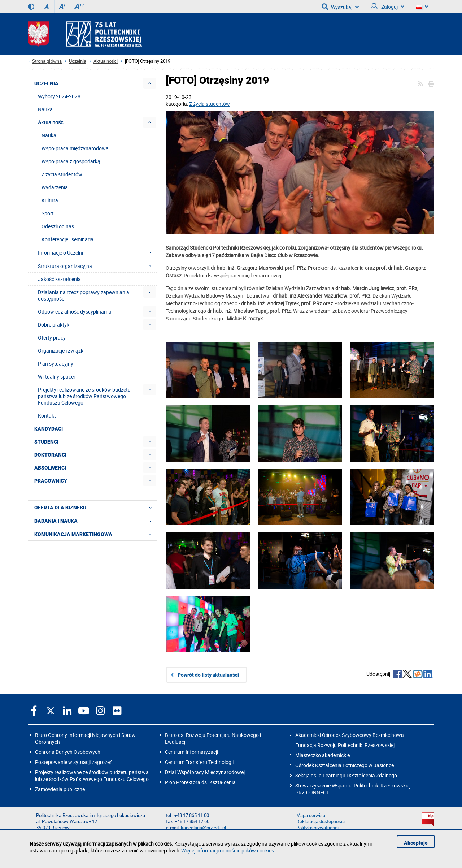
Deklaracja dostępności (321, 822)
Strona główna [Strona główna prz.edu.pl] (47, 61)
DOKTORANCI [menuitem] (50, 455)
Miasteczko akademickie (322, 755)
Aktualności (106, 61)
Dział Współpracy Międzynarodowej (205, 772)
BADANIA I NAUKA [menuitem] (95, 521)
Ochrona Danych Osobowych (68, 752)
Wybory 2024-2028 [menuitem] (59, 96)
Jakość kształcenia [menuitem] (59, 279)
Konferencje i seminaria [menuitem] (67, 239)
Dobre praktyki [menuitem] (54, 325)
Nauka (49, 135)
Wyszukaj (340, 7)
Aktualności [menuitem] (51, 122)
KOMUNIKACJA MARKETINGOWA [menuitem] (95, 534)
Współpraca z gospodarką (71, 161)
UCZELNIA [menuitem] (46, 83)
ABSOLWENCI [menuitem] (50, 468)
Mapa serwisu (311, 815)
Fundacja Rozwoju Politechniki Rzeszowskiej (345, 745)
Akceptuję (416, 843)
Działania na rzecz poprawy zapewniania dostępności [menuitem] (84, 295)
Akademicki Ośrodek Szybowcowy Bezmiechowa (350, 735)
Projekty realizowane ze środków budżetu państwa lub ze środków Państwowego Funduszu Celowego (92, 776)
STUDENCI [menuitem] (46, 442)
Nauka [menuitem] (45, 109)
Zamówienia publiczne (60, 789)
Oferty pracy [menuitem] (52, 338)
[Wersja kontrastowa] (31, 7)
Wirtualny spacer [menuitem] (57, 377)
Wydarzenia (55, 187)
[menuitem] (150, 83)
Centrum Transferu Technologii (199, 762)
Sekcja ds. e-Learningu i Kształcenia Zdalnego (346, 775)
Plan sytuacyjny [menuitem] (56, 364)
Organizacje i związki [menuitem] (61, 351)
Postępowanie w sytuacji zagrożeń (74, 762)
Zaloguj (387, 7)
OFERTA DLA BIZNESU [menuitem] (95, 507)
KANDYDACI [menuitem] (49, 429)
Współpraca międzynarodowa (75, 148)
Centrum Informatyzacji (191, 752)
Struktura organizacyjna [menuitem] (97, 266)
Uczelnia (78, 61)
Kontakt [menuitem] (47, 416)
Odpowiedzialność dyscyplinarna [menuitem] (75, 312)
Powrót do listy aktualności (208, 675)
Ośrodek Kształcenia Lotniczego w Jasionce (345, 765)
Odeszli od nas (58, 226)
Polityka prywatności (317, 828)
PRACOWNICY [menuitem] (51, 481)
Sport (48, 213)
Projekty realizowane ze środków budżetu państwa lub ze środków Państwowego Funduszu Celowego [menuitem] (84, 396)
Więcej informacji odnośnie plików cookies (228, 850)
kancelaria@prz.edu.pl (203, 828)
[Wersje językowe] (422, 7)
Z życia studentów (210, 104)
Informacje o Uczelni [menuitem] (97, 252)
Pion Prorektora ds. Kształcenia (200, 782)
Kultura (50, 200)
